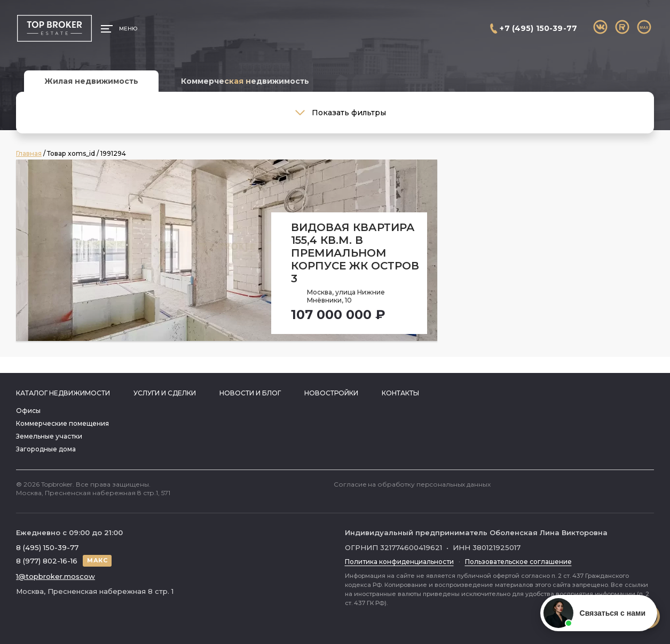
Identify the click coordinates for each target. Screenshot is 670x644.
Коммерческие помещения (62, 423)
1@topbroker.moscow (56, 576)
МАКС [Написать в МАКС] (97, 560)
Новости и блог (250, 393)
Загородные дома (46, 449)
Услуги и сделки (165, 393)
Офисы (28, 411)
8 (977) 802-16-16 (47, 561)
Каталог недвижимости (63, 393)
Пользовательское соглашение (518, 562)
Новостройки (331, 393)
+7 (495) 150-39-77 (538, 28)
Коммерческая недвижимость (245, 81)
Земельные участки (49, 436)
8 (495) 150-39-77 (47, 547)
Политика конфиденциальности (399, 562)
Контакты (400, 393)
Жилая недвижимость (91, 81)
